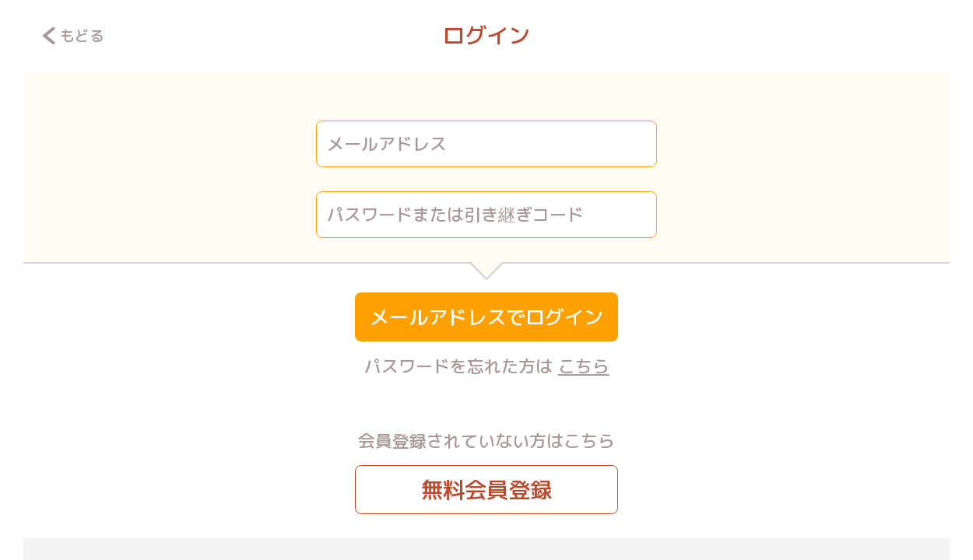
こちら (584, 366)
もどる (74, 36)
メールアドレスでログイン (486, 317)
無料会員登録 (486, 490)
